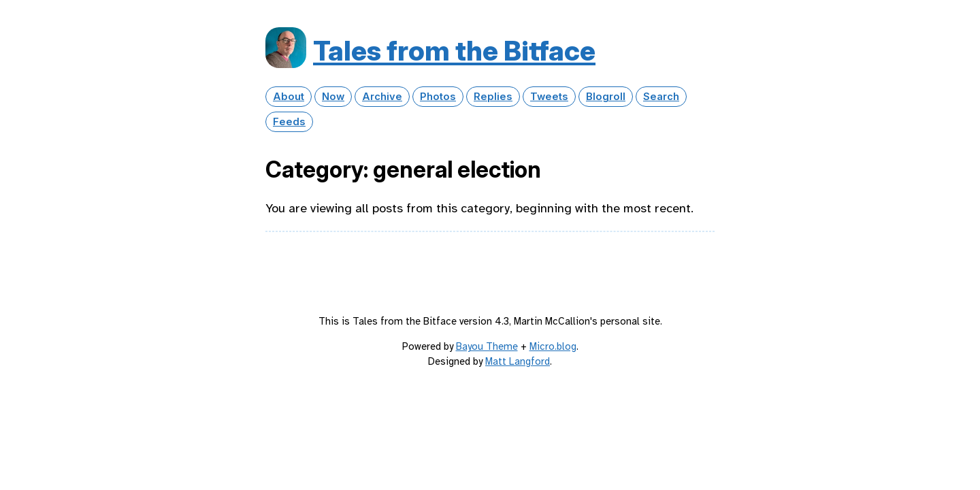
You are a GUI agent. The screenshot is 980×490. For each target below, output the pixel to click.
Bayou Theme (487, 346)
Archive (382, 97)
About (289, 97)
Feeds (289, 122)
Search (661, 97)
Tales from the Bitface (454, 51)
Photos (438, 97)
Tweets (549, 97)
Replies (493, 97)
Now (333, 97)
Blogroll (606, 97)
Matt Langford (518, 361)
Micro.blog (553, 346)
